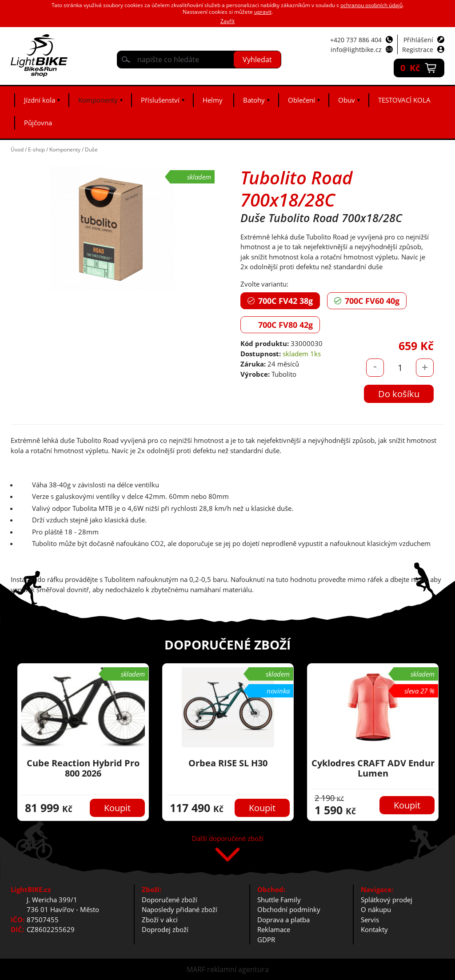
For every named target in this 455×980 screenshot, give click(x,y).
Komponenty (98, 100)
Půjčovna (38, 123)
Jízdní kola (40, 100)
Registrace (418, 50)
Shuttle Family (279, 900)
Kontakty (374, 929)
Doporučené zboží (170, 900)
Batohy (254, 100)
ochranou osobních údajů (371, 5)
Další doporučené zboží (228, 839)
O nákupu (376, 909)
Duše (91, 149)
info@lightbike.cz (356, 50)
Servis (370, 920)
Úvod (17, 149)
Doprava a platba (283, 920)
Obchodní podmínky (289, 909)
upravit (263, 12)
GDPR (266, 940)
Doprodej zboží (165, 929)
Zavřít (227, 21)
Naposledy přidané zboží (180, 909)
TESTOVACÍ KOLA (404, 100)
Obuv (347, 100)
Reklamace (274, 929)
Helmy (213, 100)
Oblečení (301, 100)
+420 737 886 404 (356, 40)
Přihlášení (418, 40)
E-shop (36, 149)
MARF (196, 969)
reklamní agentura (238, 969)
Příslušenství (160, 100)
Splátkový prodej (387, 900)
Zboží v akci (160, 920)
